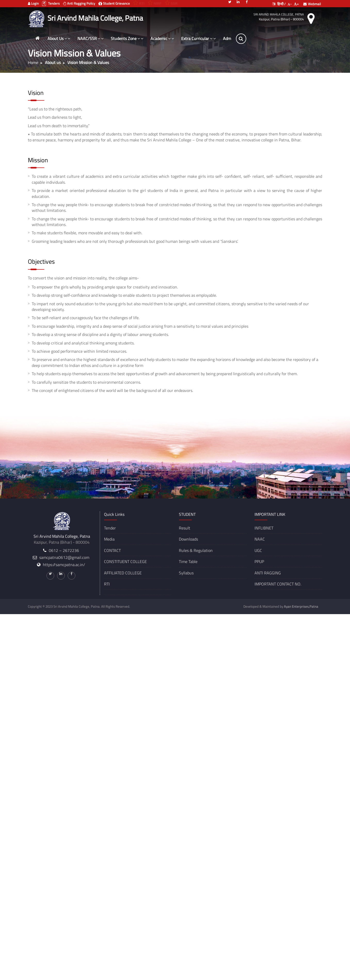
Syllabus (186, 573)
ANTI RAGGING (268, 573)
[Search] (241, 39)
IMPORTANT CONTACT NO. (278, 584)
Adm (227, 38)
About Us (59, 38)
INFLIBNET (264, 528)
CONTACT (112, 550)
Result (185, 528)
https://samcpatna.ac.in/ (64, 565)
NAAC (260, 539)
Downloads (188, 539)
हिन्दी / (279, 4)
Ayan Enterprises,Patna (301, 606)
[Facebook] (247, 2)
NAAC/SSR (90, 38)
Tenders (51, 3)
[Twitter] (230, 2)
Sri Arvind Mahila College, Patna (279, 14)
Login (33, 3)
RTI (107, 584)
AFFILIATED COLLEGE (123, 573)
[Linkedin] (238, 2)
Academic (162, 38)
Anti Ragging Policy (79, 3)
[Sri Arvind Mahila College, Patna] (37, 18)
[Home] (37, 38)
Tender (110, 528)
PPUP (259, 561)
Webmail (312, 4)
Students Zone (127, 38)
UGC (258, 550)
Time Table (188, 561)
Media (109, 539)
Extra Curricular (198, 38)
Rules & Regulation (196, 550)
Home (33, 62)
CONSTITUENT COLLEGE (125, 561)
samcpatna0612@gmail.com (64, 557)
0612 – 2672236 (64, 550)
